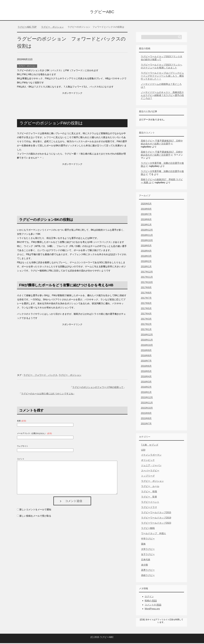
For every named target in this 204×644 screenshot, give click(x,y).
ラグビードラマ (149, 508)
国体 (143, 545)
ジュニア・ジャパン (151, 466)
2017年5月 (146, 309)
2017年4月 (146, 315)
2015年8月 (146, 419)
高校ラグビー (148, 576)
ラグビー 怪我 (149, 492)
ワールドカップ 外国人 (154, 534)
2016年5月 (146, 372)
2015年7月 (146, 424)
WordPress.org (152, 610)
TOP (27, 28)
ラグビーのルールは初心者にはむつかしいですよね (47, 394)
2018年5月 (146, 246)
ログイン (149, 597)
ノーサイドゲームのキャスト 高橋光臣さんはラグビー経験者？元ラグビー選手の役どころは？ (162, 96)
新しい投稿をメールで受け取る (35, 517)
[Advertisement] (72, 103)
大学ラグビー (148, 550)
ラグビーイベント (150, 503)
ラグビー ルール (150, 487)
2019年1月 (146, 225)
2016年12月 (147, 335)
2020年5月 (146, 205)
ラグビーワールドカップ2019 (156, 519)
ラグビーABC (102, 12)
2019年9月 (146, 210)
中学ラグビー (148, 539)
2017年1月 (146, 330)
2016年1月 (146, 393)
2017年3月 (146, 320)
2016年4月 (146, 377)
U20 (143, 451)
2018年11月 (147, 236)
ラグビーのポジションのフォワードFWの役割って (98, 388)
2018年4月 (146, 252)
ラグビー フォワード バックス (40, 376)
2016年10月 (147, 346)
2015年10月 (147, 409)
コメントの (153, 606)
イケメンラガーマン (151, 456)
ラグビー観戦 (148, 529)
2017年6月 (146, 304)
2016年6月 (146, 367)
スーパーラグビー (150, 471)
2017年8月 (146, 294)
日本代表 (146, 560)
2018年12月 (147, 231)
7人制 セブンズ (150, 446)
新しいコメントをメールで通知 (35, 510)
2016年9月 (146, 351)
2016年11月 (147, 341)
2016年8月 (146, 356)
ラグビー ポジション (27, 67)
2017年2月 (146, 325)
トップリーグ (148, 477)
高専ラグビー (148, 571)
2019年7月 (146, 215)
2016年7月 (146, 362)
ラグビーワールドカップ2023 (156, 524)
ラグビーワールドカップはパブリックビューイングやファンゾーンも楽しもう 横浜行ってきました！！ (162, 77)
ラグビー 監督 (149, 498)
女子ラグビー (148, 555)
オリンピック (148, 461)
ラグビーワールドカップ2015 (156, 513)
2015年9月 (146, 414)
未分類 (144, 566)
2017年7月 (146, 299)
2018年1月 (146, 267)
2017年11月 (147, 278)
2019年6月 (146, 220)
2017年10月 (147, 283)
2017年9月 (146, 288)
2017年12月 (147, 273)
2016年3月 (146, 383)
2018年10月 (147, 241)
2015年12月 (147, 398)
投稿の (151, 602)
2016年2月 (146, 388)
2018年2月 (146, 262)
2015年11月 (147, 404)
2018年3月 (146, 257)
